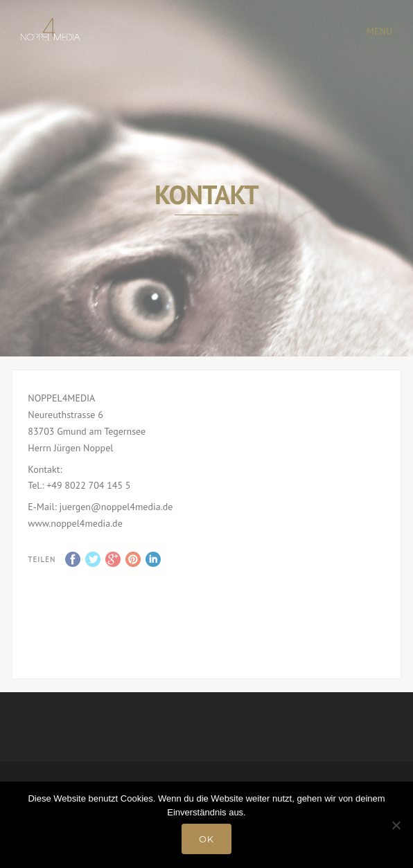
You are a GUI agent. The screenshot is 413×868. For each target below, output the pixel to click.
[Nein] (396, 825)
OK (206, 839)
